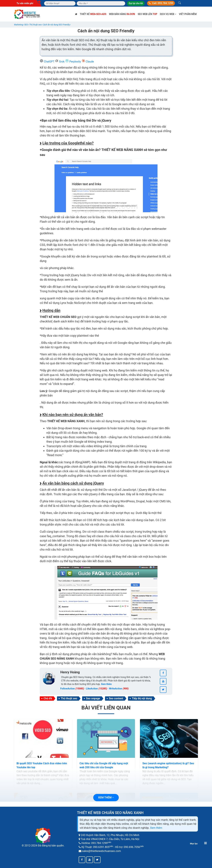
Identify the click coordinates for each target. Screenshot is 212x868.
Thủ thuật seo (69, 698)
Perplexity (73, 62)
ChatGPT (47, 62)
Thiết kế (93, 14)
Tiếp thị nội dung (142, 698)
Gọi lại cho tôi (136, 3)
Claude (88, 62)
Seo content (116, 698)
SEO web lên (147, 14)
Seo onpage (93, 698)
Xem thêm (156, 828)
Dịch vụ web (168, 14)
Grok (60, 62)
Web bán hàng (122, 14)
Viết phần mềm (188, 14)
